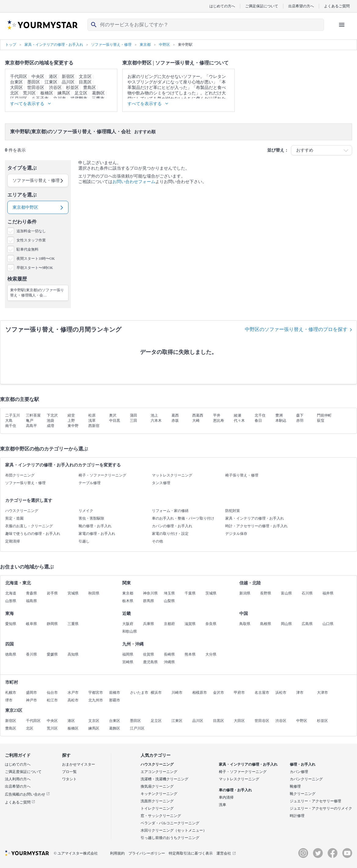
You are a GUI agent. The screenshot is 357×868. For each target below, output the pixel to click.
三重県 (73, 624)
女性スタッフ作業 (31, 240)
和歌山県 (130, 631)
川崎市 (177, 693)
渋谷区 (55, 88)
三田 (134, 421)
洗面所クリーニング (157, 801)
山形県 (11, 601)
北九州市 (96, 700)
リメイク (86, 511)
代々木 (239, 421)
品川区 (68, 82)
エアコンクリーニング (159, 772)
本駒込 (281, 421)
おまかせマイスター (79, 764)
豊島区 (90, 88)
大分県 (211, 654)
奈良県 (211, 624)
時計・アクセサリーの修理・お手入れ (256, 526)
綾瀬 (237, 415)
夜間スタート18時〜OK (36, 259)
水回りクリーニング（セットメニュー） (174, 830)
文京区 (85, 77)
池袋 (50, 421)
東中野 (73, 426)
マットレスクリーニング (172, 475)
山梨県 (169, 601)
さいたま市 (139, 693)
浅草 (92, 421)
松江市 (52, 700)
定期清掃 (13, 541)
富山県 (286, 593)
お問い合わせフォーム (134, 182)
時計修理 (297, 816)
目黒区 (85, 82)
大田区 (17, 88)
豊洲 (279, 415)
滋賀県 (190, 624)
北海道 (11, 593)
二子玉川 (13, 415)
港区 (53, 77)
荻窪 (321, 421)
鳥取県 (245, 624)
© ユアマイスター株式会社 (76, 853)
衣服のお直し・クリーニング (29, 526)
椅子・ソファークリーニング (102, 475)
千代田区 (19, 77)
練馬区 (64, 93)
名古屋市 (262, 693)
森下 (300, 415)
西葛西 (198, 415)
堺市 (9, 700)
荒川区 (29, 93)
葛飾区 (98, 93)
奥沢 (113, 415)
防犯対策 (233, 511)
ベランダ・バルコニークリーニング (170, 823)
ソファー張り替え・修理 (25, 483)
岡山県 (286, 624)
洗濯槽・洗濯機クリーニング (164, 779)
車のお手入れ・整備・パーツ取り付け (183, 518)
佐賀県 (149, 654)
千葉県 (190, 593)
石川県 (307, 593)
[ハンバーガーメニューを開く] (342, 25)
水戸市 (73, 693)
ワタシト (69, 779)
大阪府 (128, 624)
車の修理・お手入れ (235, 790)
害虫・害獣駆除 (91, 518)
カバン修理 (299, 772)
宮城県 (73, 593)
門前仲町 (324, 415)
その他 (157, 541)
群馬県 (149, 601)
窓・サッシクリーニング (161, 816)
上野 (71, 421)
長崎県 (169, 654)
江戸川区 (137, 728)
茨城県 (211, 593)
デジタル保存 (236, 534)
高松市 (73, 700)
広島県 (307, 624)
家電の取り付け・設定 (170, 534)
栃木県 (128, 601)
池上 (154, 415)
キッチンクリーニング (159, 794)
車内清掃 (226, 797)
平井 (217, 415)
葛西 (175, 415)
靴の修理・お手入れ (95, 526)
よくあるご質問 (337, 6)
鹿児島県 (150, 662)
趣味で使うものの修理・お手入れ (33, 534)
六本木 (156, 421)
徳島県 (11, 654)
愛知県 (11, 624)
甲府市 (239, 693)
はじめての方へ (222, 6)
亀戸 (30, 421)
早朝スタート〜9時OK (35, 268)
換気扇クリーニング (157, 786)
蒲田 (134, 415)
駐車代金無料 (28, 249)
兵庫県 (149, 624)
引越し (84, 541)
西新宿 (94, 426)
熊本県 (190, 654)
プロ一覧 (69, 772)
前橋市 (115, 693)
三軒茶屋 (33, 415)
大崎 (196, 421)
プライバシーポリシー (147, 853)
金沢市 (219, 693)
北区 (14, 93)
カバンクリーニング (306, 779)
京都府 (169, 624)
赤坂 (175, 421)
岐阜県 (31, 624)
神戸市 (31, 700)
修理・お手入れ (303, 764)
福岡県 (128, 654)
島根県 (266, 624)
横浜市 (156, 693)
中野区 (302, 721)
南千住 (11, 426)
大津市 (322, 693)
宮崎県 (128, 662)
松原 (92, 415)
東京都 (128, 593)
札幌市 (11, 693)
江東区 (51, 82)
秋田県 (94, 593)
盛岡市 (31, 693)
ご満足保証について (262, 6)
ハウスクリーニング (22, 511)
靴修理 (295, 786)
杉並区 (72, 88)
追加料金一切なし (31, 231)
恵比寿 (219, 421)
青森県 (31, 593)
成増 (50, 426)
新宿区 (68, 77)
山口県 (328, 624)
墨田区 (34, 82)
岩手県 (52, 593)
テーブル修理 (90, 483)
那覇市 (115, 700)
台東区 (17, 82)
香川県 (31, 654)
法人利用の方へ (18, 779)
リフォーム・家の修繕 (170, 511)
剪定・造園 (14, 518)
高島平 (31, 426)
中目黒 (115, 421)
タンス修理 (161, 483)
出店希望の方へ (301, 6)
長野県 (266, 593)
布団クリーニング (20, 475)
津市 (300, 693)
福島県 (31, 601)
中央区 (38, 77)
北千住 (260, 415)
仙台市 (52, 693)
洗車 (223, 805)
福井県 (328, 593)
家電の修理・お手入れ (97, 534)
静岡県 (52, 624)
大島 (9, 421)
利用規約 (117, 853)
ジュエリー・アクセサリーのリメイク (321, 808)
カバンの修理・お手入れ (172, 526)
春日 (258, 421)
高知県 (73, 654)
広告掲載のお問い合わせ (27, 794)
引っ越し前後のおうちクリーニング (170, 838)
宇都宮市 (96, 693)
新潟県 (245, 593)
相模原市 (200, 693)
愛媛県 (52, 654)
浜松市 (281, 693)
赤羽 (300, 421)
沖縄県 (169, 662)
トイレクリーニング (157, 808)
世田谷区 (36, 88)
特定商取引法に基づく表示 (191, 853)
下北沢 (52, 415)
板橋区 (47, 93)
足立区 (81, 93)
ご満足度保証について (23, 772)
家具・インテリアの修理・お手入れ (255, 518)
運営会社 (226, 853)
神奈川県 (150, 593)
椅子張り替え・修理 (242, 475)
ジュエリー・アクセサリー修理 (315, 801)
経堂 (71, 415)
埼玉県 (169, 593)
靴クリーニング (303, 794)
